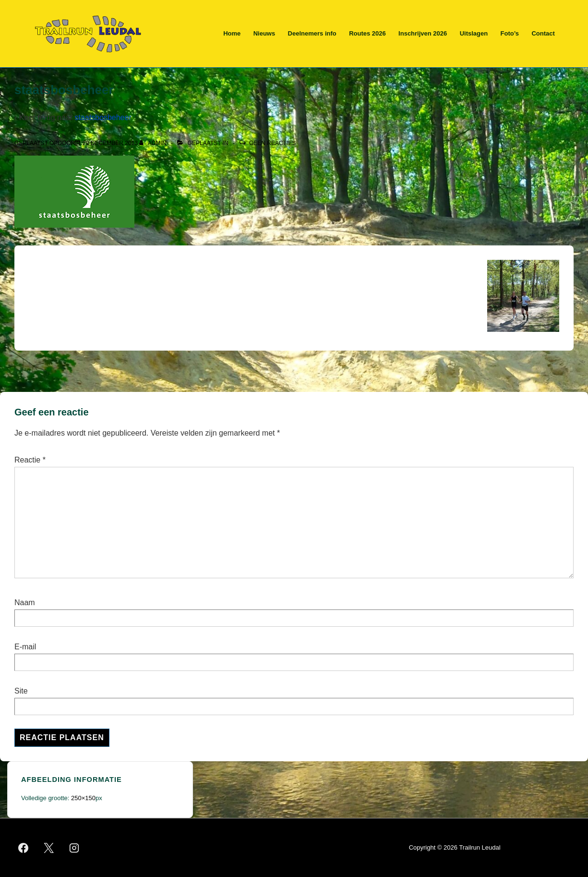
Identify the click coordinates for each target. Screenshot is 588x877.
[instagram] (74, 848)
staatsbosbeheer (103, 117)
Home (232, 33)
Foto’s (510, 33)
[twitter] (49, 848)
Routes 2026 (367, 33)
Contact (543, 33)
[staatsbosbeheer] (110, 143)
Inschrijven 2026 (423, 33)
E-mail (25, 647)
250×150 (83, 798)
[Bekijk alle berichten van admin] (153, 143)
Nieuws (264, 33)
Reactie (30, 460)
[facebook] (24, 848)
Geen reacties (272, 143)
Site (21, 691)
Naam (25, 603)
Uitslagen (474, 33)
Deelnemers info (312, 33)
